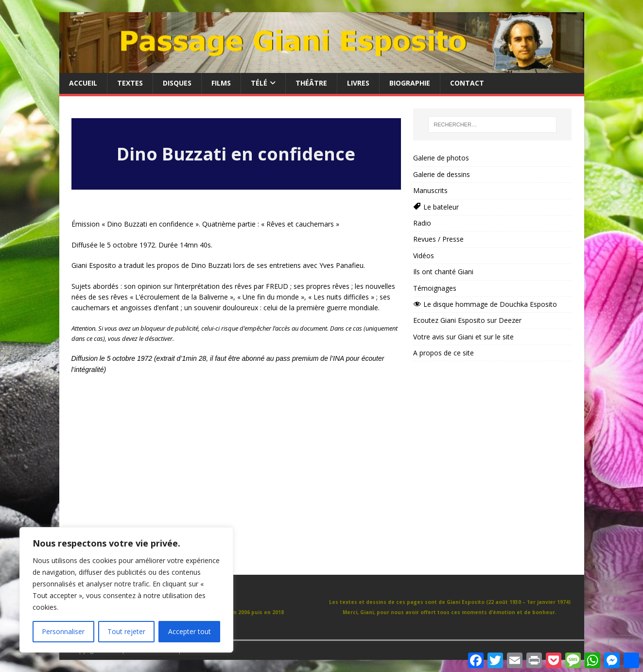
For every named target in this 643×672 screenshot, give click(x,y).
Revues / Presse (438, 239)
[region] (126, 590)
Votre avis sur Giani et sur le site (463, 337)
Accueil (83, 83)
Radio (422, 223)
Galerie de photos (441, 158)
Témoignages (435, 288)
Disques (177, 83)
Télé (259, 83)
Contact (467, 83)
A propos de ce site (443, 353)
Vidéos (424, 256)
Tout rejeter (126, 631)
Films (221, 83)
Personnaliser (63, 631)
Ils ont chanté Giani (443, 272)
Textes (130, 83)
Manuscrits (430, 190)
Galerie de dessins (442, 174)
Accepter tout (190, 631)
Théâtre (311, 83)
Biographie (410, 83)
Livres (358, 83)
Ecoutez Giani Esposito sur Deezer (467, 320)
